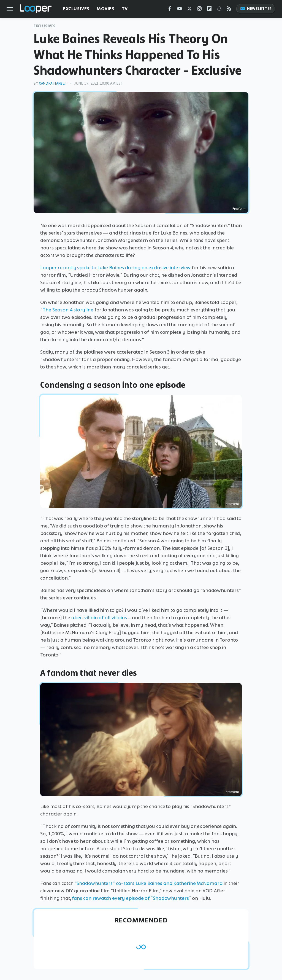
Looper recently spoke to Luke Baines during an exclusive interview (115, 268)
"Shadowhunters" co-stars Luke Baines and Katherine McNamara (149, 883)
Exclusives (76, 9)
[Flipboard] (209, 10)
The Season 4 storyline (68, 310)
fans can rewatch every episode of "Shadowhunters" (131, 898)
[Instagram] (199, 10)
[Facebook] (170, 10)
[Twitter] (189, 10)
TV (125, 9)
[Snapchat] (219, 10)
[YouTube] (180, 10)
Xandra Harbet (53, 83)
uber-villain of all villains (99, 618)
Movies (106, 9)
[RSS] (229, 10)
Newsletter (256, 9)
